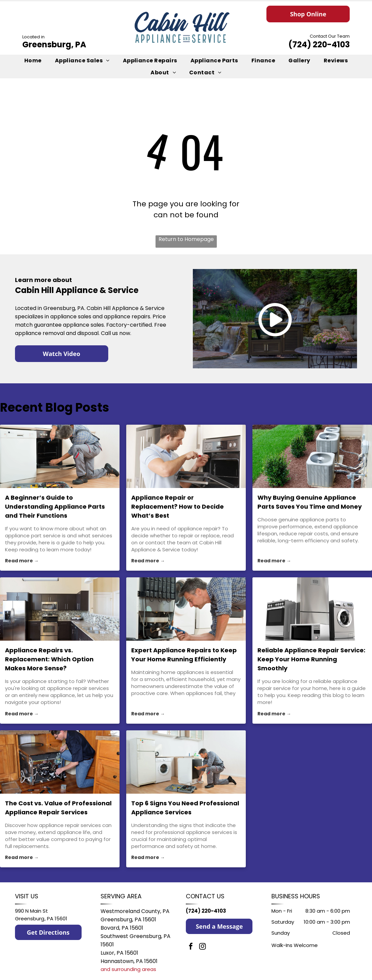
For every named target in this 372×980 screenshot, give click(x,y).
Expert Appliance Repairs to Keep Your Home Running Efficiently (184, 655)
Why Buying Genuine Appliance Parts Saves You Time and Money (310, 502)
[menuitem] (33, 60)
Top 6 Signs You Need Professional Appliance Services (185, 808)
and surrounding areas (128, 969)
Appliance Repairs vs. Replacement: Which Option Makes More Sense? (49, 659)
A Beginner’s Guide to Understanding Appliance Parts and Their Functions (55, 506)
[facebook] (191, 947)
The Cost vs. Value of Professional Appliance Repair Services (58, 808)
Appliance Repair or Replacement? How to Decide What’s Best (178, 506)
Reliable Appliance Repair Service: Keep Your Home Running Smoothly (311, 659)
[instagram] (202, 947)
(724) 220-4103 (319, 44)
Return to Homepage (186, 239)
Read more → (22, 561)
